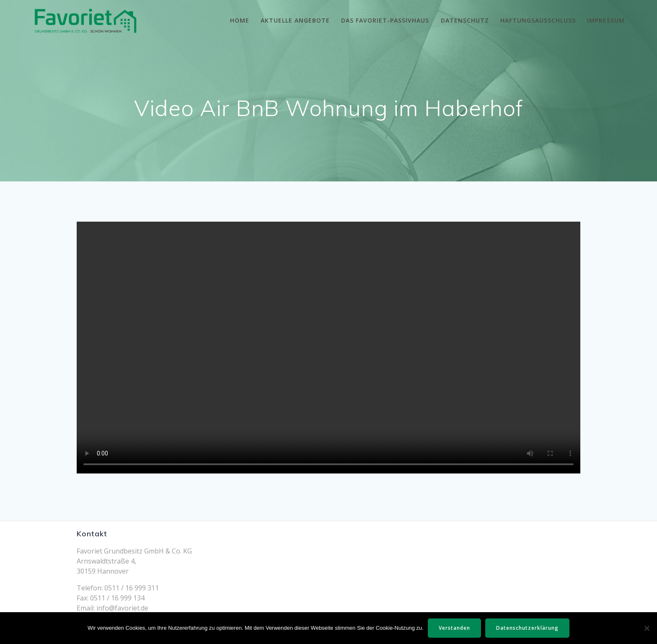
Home (240, 20)
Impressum (606, 20)
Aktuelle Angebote (295, 20)
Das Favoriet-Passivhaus (385, 20)
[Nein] (647, 628)
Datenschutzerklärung (527, 628)
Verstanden (454, 628)
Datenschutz (465, 20)
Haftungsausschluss (538, 20)
